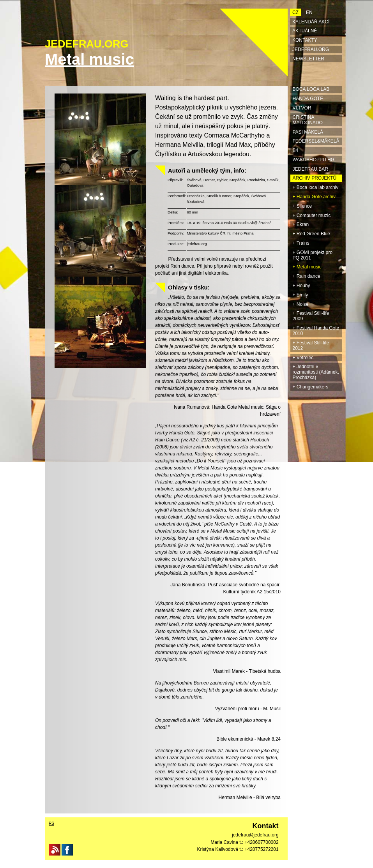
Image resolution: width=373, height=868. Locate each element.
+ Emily (301, 295)
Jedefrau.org (311, 49)
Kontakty (305, 40)
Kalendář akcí (311, 22)
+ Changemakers (311, 387)
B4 (296, 150)
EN (309, 12)
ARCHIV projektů (315, 178)
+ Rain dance (307, 276)
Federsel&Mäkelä (316, 141)
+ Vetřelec (303, 358)
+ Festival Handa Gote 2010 (316, 331)
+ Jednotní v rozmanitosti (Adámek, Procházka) (316, 372)
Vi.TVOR (302, 108)
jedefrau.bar (310, 169)
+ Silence (302, 206)
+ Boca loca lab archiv (316, 187)
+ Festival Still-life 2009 (311, 316)
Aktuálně (305, 31)
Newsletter (308, 59)
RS (51, 823)
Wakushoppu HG (314, 160)
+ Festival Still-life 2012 (311, 346)
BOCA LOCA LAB (311, 89)
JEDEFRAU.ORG (87, 44)
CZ (295, 12)
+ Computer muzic (312, 215)
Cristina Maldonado (308, 120)
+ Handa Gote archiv (314, 197)
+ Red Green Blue (311, 234)
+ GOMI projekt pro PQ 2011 (313, 255)
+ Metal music (307, 267)
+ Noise (301, 304)
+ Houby (301, 286)
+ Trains (301, 243)
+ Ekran (301, 224)
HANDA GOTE (308, 99)
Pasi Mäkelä (308, 132)
